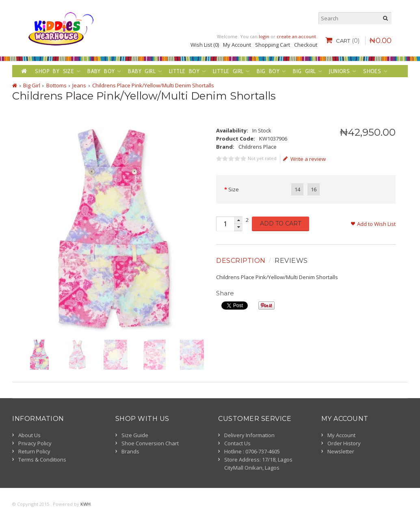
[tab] (242, 261)
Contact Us (237, 443)
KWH (86, 504)
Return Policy (34, 451)
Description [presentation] (241, 261)
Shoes (372, 71)
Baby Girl (142, 71)
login (264, 36)
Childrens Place (258, 147)
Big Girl (304, 71)
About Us (29, 435)
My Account (237, 45)
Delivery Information (249, 435)
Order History (344, 443)
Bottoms (56, 85)
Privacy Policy (35, 443)
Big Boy (268, 71)
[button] (238, 220)
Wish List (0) (205, 45)
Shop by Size (54, 71)
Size (234, 189)
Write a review (304, 159)
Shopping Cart (273, 45)
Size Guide (135, 435)
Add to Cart (280, 223)
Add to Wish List (376, 224)
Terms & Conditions (42, 459)
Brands (130, 451)
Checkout (306, 45)
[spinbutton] (225, 224)
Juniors (339, 71)
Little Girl (228, 71)
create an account (296, 36)
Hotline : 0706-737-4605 (252, 451)
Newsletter (341, 451)
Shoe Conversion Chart (150, 443)
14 (297, 189)
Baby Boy (101, 71)
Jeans (79, 85)
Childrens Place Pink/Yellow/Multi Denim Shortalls (153, 85)
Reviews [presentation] (291, 261)
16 (314, 189)
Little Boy (184, 71)
